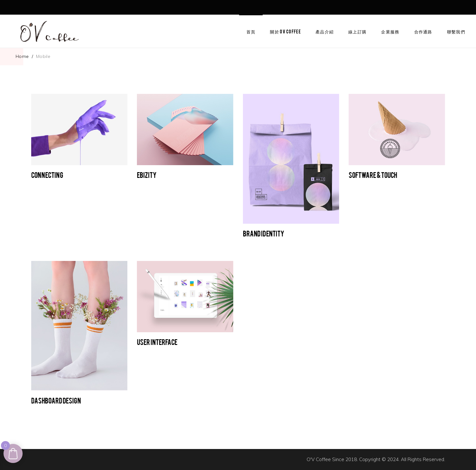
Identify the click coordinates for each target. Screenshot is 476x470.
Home (22, 56)
